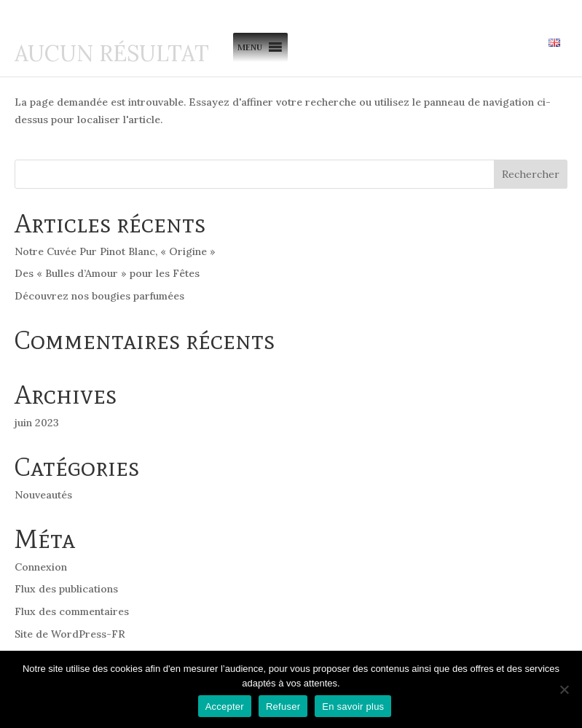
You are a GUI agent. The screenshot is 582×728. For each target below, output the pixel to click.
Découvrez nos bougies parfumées (99, 296)
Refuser (283, 707)
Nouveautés (43, 495)
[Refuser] (564, 689)
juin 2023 (37, 423)
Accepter (225, 707)
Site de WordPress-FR (70, 634)
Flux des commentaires (72, 611)
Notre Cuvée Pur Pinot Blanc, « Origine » (115, 251)
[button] (250, 47)
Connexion (41, 567)
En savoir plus (353, 707)
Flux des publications (66, 589)
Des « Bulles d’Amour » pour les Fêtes (107, 273)
